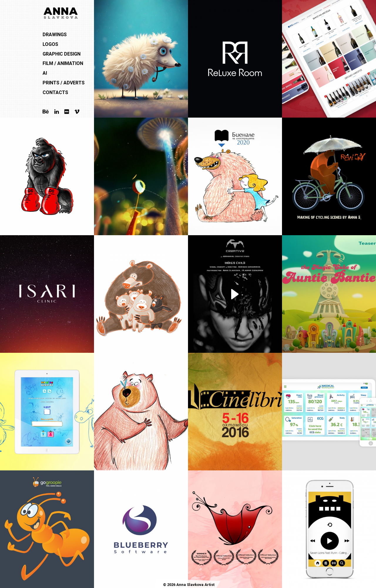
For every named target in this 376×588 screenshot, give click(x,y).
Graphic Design (62, 54)
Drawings (55, 35)
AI (45, 73)
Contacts (55, 92)
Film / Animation (63, 63)
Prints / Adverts (64, 83)
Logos (50, 44)
